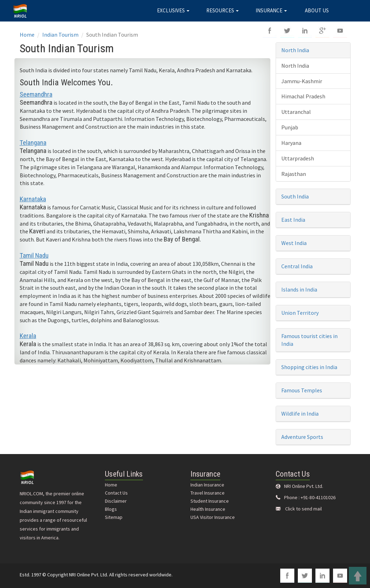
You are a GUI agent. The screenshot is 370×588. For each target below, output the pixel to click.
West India (294, 243)
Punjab (290, 127)
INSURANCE (271, 10)
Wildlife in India (300, 414)
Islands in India (299, 289)
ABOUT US (317, 10)
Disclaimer (116, 501)
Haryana (291, 143)
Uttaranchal (296, 112)
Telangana (33, 143)
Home (27, 35)
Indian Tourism (60, 35)
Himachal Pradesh (303, 96)
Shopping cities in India (309, 367)
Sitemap (114, 517)
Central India (297, 266)
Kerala (28, 336)
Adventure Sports (302, 437)
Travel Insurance (208, 493)
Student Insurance (210, 501)
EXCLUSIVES (173, 10)
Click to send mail (303, 509)
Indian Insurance (207, 485)
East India (293, 220)
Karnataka (33, 199)
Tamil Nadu (34, 255)
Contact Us (116, 493)
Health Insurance (208, 509)
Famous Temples (302, 390)
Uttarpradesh (298, 158)
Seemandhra (36, 94)
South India (295, 196)
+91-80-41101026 (318, 497)
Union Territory (300, 313)
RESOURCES (222, 10)
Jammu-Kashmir (302, 81)
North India (295, 50)
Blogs (111, 509)
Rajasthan (294, 174)
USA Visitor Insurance (213, 517)
